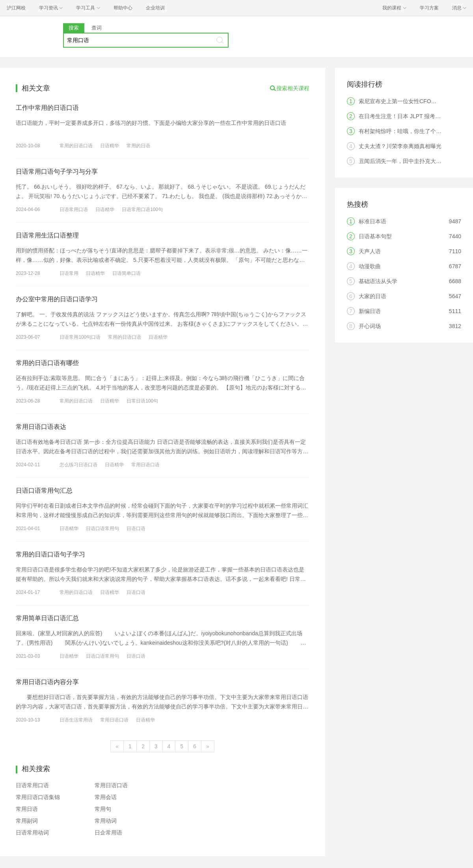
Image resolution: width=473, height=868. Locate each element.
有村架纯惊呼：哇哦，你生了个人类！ (406, 131)
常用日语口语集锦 (38, 797)
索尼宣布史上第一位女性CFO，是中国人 (409, 101)
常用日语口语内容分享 (47, 682)
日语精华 (110, 146)
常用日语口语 (145, 465)
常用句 (103, 809)
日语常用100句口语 (80, 337)
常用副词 (27, 821)
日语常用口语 (74, 210)
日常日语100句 (142, 401)
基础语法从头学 (378, 281)
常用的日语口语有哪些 (47, 363)
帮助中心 (123, 8)
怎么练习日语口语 (78, 465)
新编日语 (370, 311)
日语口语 (136, 529)
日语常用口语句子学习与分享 (57, 172)
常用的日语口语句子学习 (50, 554)
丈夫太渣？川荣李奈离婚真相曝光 (400, 146)
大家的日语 (372, 296)
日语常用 (69, 273)
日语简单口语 (127, 273)
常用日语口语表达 (41, 427)
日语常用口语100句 (142, 210)
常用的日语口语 (76, 146)
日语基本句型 (375, 236)
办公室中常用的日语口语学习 (57, 299)
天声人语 (370, 251)
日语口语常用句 (102, 529)
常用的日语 (138, 146)
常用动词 (106, 821)
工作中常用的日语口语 (47, 108)
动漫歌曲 (370, 266)
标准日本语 (372, 221)
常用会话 (106, 797)
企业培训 (155, 8)
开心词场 (370, 326)
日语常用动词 (32, 833)
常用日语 (27, 809)
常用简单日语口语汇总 (47, 618)
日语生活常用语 (76, 720)
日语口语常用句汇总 (44, 491)
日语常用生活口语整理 (47, 235)
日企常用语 (108, 833)
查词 (97, 28)
